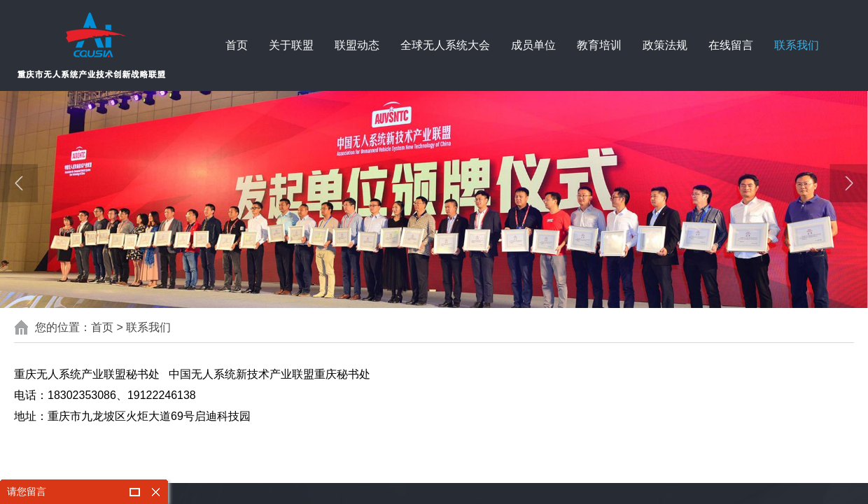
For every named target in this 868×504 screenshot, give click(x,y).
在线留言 (731, 45)
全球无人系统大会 (445, 45)
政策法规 (665, 45)
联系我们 (797, 45)
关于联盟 (291, 45)
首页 (237, 45)
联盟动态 (357, 45)
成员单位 (533, 45)
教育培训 (599, 45)
